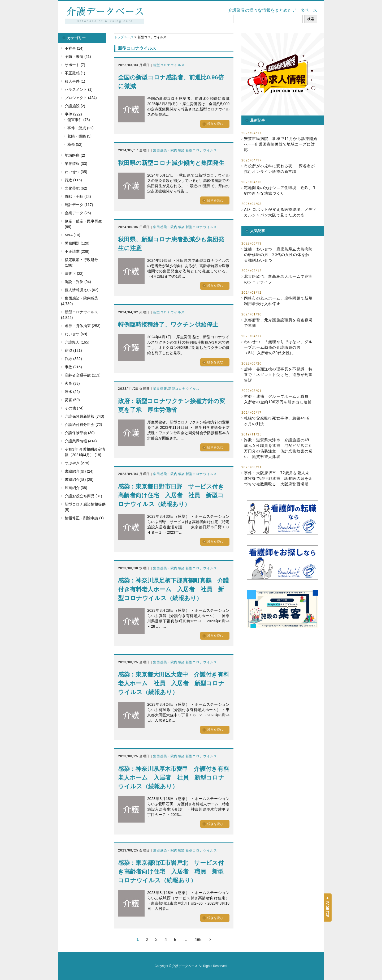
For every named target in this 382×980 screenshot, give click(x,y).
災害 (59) (72, 400)
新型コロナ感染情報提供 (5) (85, 507)
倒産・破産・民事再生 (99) (83, 224)
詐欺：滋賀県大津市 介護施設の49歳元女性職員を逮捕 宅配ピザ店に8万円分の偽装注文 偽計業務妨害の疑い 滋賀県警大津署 (278, 448)
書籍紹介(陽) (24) (79, 471)
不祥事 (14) (74, 48)
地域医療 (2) (75, 155)
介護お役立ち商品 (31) (83, 496)
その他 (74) (74, 408)
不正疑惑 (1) (75, 73)
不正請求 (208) (77, 251)
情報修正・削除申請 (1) (84, 518)
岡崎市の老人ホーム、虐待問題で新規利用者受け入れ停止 (278, 301)
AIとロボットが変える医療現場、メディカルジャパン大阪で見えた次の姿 (280, 212)
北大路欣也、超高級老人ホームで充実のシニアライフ (278, 279)
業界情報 (160, 389)
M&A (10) (72, 235)
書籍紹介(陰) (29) (79, 480)
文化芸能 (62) (76, 188)
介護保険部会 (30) (80, 433)
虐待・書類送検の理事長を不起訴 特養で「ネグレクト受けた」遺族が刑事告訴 (278, 375)
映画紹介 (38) (76, 488)
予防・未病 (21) (78, 57)
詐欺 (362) (73, 359)
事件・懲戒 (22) (81, 128)
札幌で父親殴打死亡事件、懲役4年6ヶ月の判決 (277, 421)
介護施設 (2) (75, 106)
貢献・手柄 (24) (78, 196)
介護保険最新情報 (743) (84, 416)
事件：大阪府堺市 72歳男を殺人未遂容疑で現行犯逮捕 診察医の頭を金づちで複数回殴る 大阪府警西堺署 (278, 478)
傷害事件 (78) (79, 120)
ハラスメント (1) (79, 89)
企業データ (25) (78, 213)
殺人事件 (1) (75, 81)
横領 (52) (75, 144)
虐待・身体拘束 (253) (83, 326)
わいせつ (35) (76, 172)
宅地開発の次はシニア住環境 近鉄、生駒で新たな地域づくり (280, 191)
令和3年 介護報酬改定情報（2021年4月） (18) (85, 452)
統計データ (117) (79, 205)
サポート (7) (75, 65)
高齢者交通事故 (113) (83, 375)
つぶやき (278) (77, 463)
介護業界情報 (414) (81, 441)
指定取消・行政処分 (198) (81, 262)
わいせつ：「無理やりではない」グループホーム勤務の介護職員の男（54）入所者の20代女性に (278, 347)
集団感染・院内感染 (169, 150)
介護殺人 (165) (77, 342)
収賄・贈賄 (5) (79, 136)
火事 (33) (72, 383)
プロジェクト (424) (81, 98)
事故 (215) (73, 367)
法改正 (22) (74, 273)
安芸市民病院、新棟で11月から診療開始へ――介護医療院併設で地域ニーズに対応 (281, 144)
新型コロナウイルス (169, 65)
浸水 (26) (72, 392)
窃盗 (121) (73, 350)
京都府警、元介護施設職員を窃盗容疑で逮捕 (278, 323)
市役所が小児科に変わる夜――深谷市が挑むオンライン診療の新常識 (279, 169)
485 (198, 940)
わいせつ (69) (76, 334)
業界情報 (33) (76, 164)
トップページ (124, 37)
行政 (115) (73, 180)
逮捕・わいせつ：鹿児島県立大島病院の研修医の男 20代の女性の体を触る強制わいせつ (278, 255)
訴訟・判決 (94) (78, 282)
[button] (283, 74)
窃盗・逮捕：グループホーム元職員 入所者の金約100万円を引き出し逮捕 (278, 399)
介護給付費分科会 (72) (83, 425)
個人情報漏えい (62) (82, 290)
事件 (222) (73, 114)
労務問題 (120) (77, 243)
